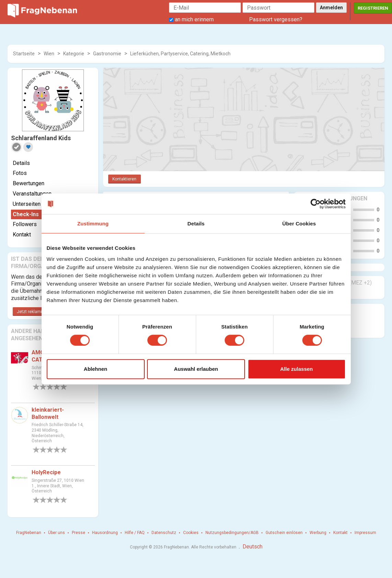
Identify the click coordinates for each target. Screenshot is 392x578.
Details (21, 163)
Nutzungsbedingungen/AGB (232, 533)
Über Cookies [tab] (299, 224)
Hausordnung (105, 533)
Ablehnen (96, 369)
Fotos (20, 173)
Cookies (191, 533)
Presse (79, 533)
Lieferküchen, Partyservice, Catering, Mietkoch (180, 54)
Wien (49, 54)
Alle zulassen (296, 369)
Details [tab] (196, 224)
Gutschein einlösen (284, 533)
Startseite (24, 54)
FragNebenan (29, 533)
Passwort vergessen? (276, 19)
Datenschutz (164, 533)
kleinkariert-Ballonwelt (48, 413)
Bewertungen (29, 183)
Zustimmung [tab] (93, 224)
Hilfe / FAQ (135, 533)
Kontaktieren (124, 179)
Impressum (365, 533)
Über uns (57, 533)
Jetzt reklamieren (34, 312)
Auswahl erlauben (196, 369)
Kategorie (74, 54)
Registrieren (373, 8)
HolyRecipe (46, 472)
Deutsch (253, 547)
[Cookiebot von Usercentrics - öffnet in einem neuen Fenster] (316, 204)
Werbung (318, 533)
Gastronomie (107, 54)
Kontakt (340, 533)
